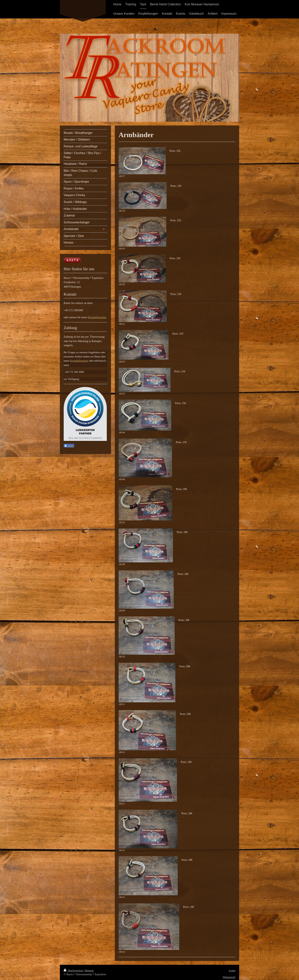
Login (232, 970)
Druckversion (74, 970)
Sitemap (89, 970)
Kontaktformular (97, 317)
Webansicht (229, 977)
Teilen (69, 446)
